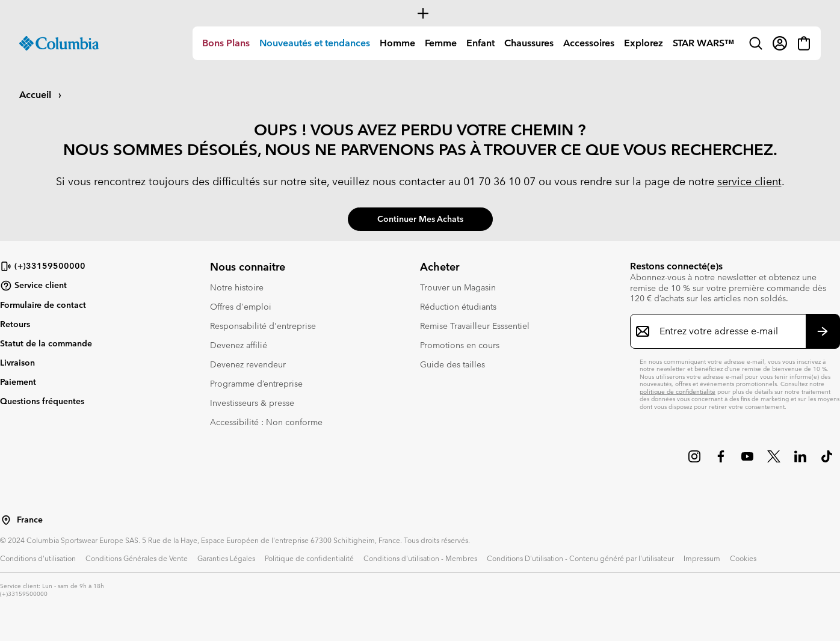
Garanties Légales (226, 558)
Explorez (644, 43)
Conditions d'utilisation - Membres (420, 558)
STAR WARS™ (703, 43)
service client (749, 181)
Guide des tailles (452, 364)
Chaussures (529, 43)
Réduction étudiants (458, 307)
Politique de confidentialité (309, 558)
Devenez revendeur (248, 364)
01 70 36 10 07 (499, 181)
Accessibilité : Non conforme (266, 422)
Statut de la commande (46, 343)
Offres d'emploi (241, 307)
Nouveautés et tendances (315, 43)
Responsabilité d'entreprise (263, 326)
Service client (33, 286)
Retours (15, 324)
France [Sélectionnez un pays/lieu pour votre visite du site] (30, 520)
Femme (441, 43)
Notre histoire (237, 287)
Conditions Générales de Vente (137, 558)
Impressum (702, 558)
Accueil (36, 95)
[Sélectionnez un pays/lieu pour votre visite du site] (6, 520)
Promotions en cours (460, 345)
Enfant (480, 43)
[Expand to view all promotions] (420, 13)
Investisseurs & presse (252, 403)
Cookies (743, 558)
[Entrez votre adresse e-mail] (728, 331)
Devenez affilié (239, 345)
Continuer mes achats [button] (420, 219)
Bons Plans (226, 43)
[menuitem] (226, 43)
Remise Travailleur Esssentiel (475, 326)
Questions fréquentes (42, 401)
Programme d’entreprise (256, 384)
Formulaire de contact (43, 305)
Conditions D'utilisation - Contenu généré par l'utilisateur (580, 558)
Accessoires (589, 43)
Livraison (17, 363)
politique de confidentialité (678, 392)
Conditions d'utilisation (38, 558)
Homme (397, 43)
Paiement (18, 382)
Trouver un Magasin (458, 287)
